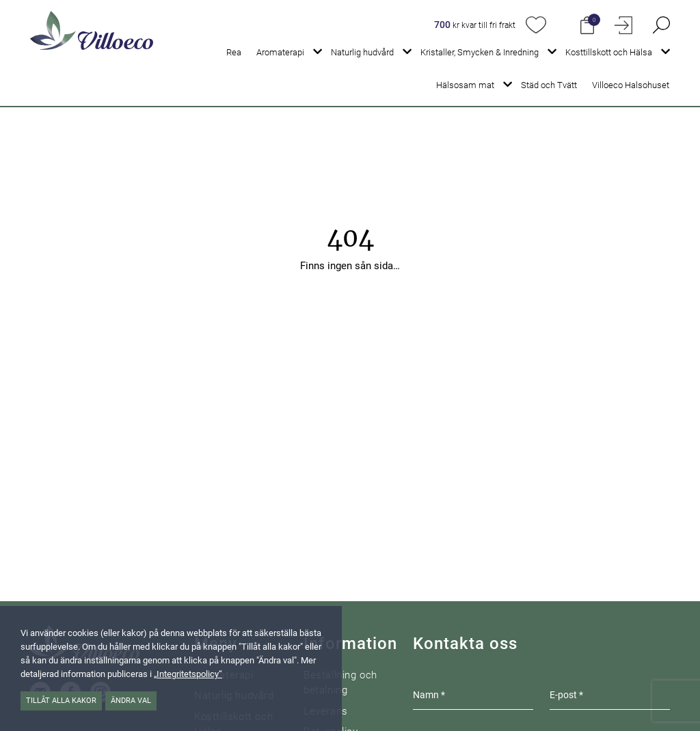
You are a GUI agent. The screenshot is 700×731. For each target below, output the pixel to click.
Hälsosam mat (465, 85)
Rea (234, 52)
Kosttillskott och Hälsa (609, 52)
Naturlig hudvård (362, 52)
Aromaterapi (280, 52)
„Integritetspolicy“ (188, 674)
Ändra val (131, 701)
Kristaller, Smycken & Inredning (480, 52)
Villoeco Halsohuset (631, 85)
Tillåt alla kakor (61, 701)
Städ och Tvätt (549, 85)
